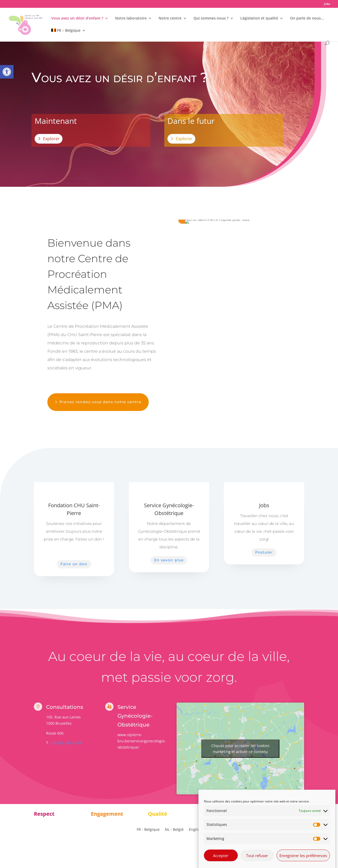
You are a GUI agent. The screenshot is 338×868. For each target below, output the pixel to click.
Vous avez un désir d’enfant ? (77, 18)
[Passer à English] (195, 830)
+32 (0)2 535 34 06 (66, 743)
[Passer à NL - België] (174, 830)
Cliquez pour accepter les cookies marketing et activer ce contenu (240, 749)
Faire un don (74, 564)
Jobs (327, 4)
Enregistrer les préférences (303, 860)
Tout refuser (257, 860)
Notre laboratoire (131, 18)
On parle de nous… (307, 18)
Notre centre (170, 18)
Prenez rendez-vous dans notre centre (100, 402)
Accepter (221, 860)
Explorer (51, 139)
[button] (7, 72)
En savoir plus (169, 560)
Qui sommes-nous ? (211, 18)
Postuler (264, 552)
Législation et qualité (259, 18)
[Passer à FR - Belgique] (148, 830)
